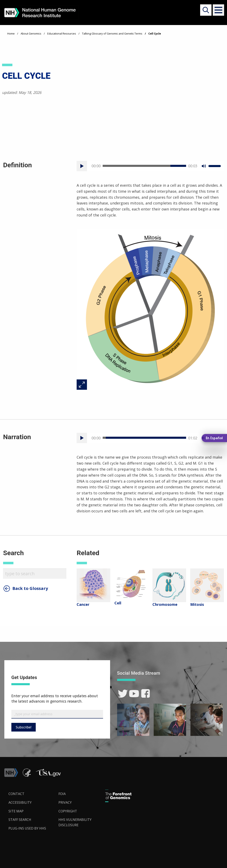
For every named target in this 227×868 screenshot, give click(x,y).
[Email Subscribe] (57, 714)
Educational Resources (62, 33)
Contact (16, 794)
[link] (123, 694)
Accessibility (20, 802)
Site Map (16, 811)
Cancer (83, 604)
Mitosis (197, 604)
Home (11, 33)
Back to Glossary (30, 588)
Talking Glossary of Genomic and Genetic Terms (112, 33)
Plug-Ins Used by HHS (27, 828)
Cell (118, 603)
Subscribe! (24, 727)
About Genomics (31, 33)
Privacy (65, 802)
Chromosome (165, 604)
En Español (214, 438)
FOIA (62, 794)
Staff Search (20, 820)
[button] (217, 10)
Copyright (68, 811)
